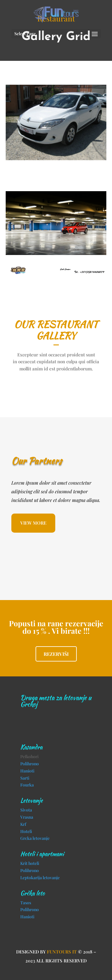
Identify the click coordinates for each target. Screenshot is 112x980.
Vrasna (27, 817)
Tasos (26, 903)
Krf (23, 824)
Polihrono (30, 764)
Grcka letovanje (35, 838)
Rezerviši (56, 654)
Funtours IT (62, 952)
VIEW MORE (33, 523)
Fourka (27, 785)
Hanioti (27, 771)
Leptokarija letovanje (40, 878)
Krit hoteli (30, 863)
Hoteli (26, 831)
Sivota (26, 810)
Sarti (25, 778)
